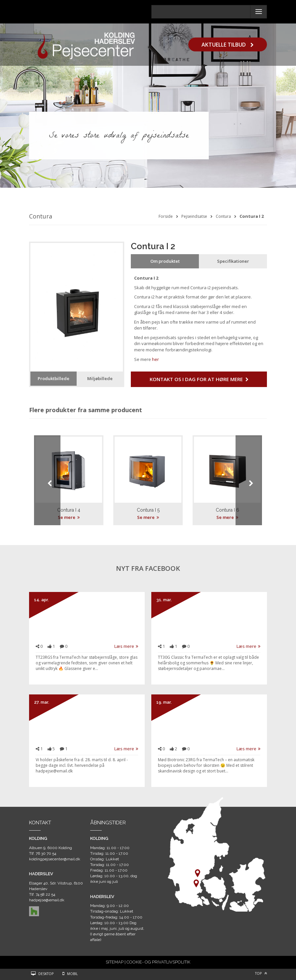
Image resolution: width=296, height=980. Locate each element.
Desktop (46, 974)
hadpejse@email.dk (47, 900)
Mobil (72, 974)
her (155, 359)
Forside (166, 216)
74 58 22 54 (45, 894)
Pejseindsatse (194, 216)
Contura (223, 216)
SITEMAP (115, 962)
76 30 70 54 (46, 853)
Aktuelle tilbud (228, 44)
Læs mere (126, 646)
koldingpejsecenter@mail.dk (55, 859)
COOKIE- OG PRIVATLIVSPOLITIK (158, 962)
